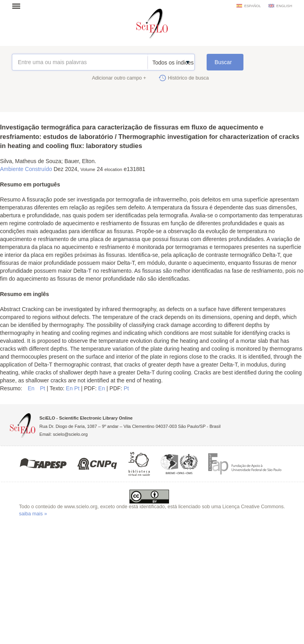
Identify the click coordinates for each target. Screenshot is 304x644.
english (284, 6)
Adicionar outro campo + (119, 78)
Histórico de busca (188, 78)
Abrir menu (19, 6)
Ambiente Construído (26, 169)
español (253, 6)
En (32, 388)
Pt (43, 388)
